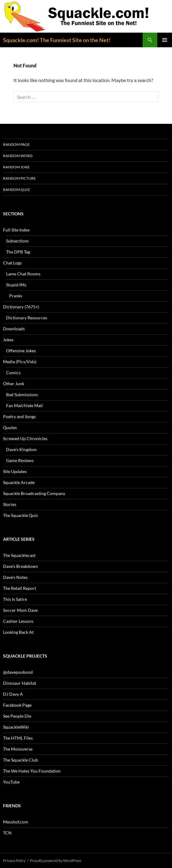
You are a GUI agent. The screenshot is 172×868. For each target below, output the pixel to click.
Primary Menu (165, 40)
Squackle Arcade (19, 482)
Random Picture (19, 178)
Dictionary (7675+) (21, 307)
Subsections (17, 241)
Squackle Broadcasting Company (34, 493)
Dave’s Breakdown (21, 566)
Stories (10, 504)
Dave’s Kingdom (21, 449)
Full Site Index (16, 230)
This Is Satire (15, 599)
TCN (7, 833)
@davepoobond (18, 672)
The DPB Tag (18, 252)
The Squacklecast (19, 555)
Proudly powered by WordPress (56, 861)
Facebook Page (17, 705)
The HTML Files (18, 738)
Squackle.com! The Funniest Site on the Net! (57, 40)
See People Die (17, 716)
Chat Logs (12, 263)
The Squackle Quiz (20, 515)
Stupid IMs (16, 285)
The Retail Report (20, 588)
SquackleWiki (16, 727)
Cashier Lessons (18, 621)
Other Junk (14, 384)
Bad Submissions (22, 395)
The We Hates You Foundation (32, 771)
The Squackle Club (21, 760)
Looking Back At (18, 632)
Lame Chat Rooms (23, 274)
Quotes (10, 427)
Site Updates (15, 471)
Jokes (8, 340)
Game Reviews (20, 460)
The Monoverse (18, 749)
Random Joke (16, 167)
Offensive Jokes (21, 351)
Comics (13, 373)
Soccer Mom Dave (20, 610)
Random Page (16, 144)
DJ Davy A (13, 694)
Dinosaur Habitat (20, 683)
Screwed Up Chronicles (25, 438)
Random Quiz (16, 190)
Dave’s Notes (15, 577)
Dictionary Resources (27, 318)
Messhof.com (16, 822)
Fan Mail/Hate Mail (24, 405)
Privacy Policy (14, 861)
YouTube (11, 782)
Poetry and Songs (19, 416)
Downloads (14, 329)
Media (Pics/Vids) (20, 362)
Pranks (16, 296)
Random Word (18, 156)
